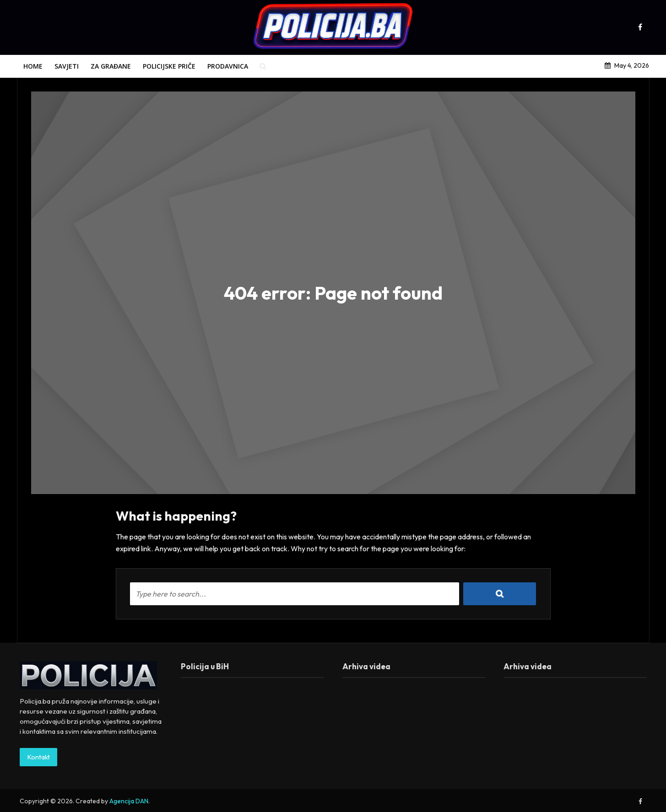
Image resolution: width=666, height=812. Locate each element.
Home (33, 66)
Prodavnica (228, 66)
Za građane (111, 66)
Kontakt (38, 757)
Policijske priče (169, 66)
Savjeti (67, 66)
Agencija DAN (129, 801)
